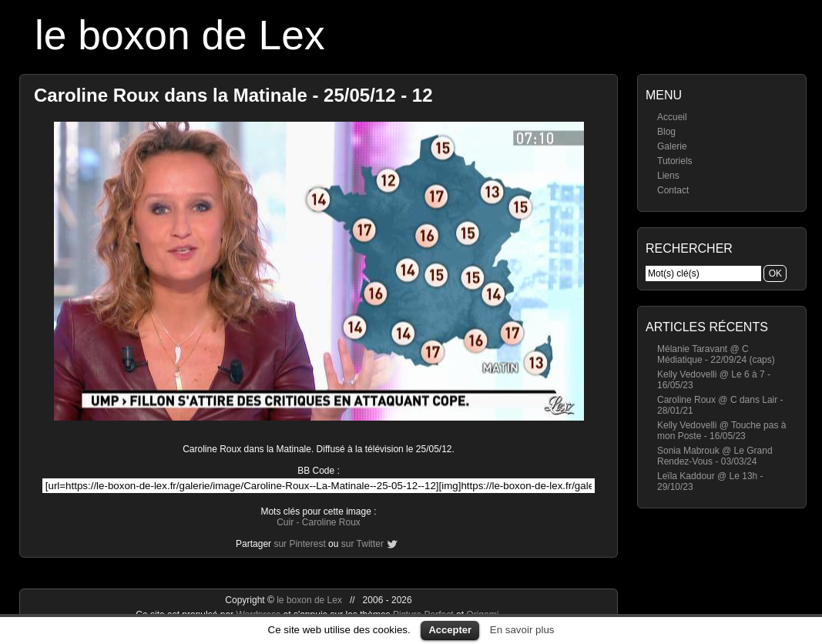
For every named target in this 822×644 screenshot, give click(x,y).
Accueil (672, 117)
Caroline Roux (331, 522)
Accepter (450, 630)
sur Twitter (362, 544)
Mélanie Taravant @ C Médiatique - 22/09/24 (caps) (716, 354)
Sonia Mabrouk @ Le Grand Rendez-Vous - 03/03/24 (715, 456)
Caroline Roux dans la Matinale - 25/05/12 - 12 (233, 95)
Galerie (672, 146)
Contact (673, 190)
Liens (668, 176)
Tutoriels (675, 161)
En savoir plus (522, 630)
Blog (666, 132)
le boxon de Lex (180, 35)
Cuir (285, 522)
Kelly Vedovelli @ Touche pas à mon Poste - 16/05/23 (721, 431)
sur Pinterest (299, 544)
